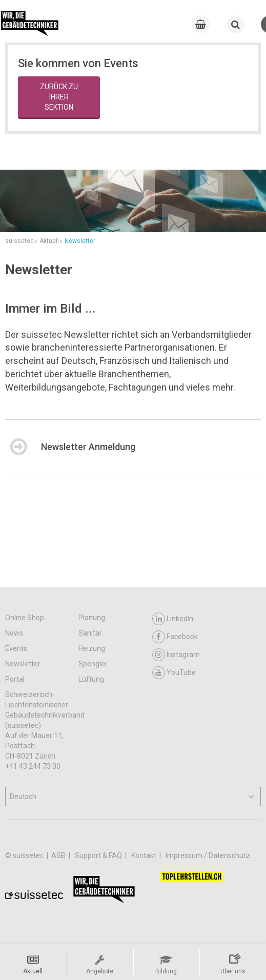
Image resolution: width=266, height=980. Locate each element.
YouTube (174, 673)
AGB (59, 855)
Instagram (176, 655)
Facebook (175, 637)
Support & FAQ (99, 855)
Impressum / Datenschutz (208, 855)
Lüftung (91, 679)
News (14, 633)
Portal (15, 679)
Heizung (92, 648)
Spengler (93, 664)
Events (16, 648)
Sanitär (90, 633)
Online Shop (25, 618)
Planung (92, 618)
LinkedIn (173, 619)
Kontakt (145, 855)
